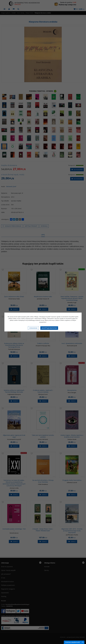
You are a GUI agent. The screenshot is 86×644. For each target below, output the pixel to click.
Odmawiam (33, 328)
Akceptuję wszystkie (49, 328)
